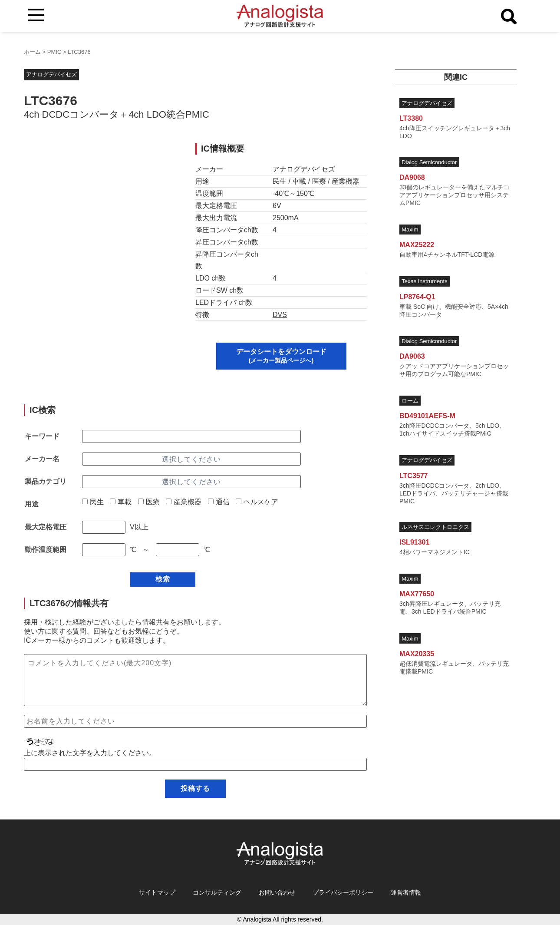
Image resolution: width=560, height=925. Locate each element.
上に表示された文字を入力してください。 (90, 753)
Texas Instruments (425, 281)
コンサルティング (217, 892)
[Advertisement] (101, 204)
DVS (280, 315)
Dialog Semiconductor (429, 162)
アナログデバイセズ (51, 74)
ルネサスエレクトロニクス (435, 527)
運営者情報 (406, 892)
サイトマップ (157, 892)
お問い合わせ (277, 892)
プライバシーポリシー (343, 892)
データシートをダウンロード (281, 356)
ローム (410, 401)
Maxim (410, 230)
